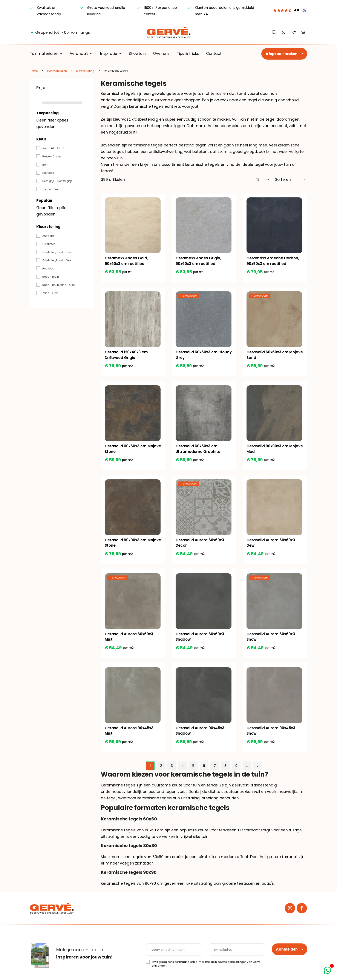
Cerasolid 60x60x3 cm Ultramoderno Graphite (198, 451)
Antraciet (48, 236)
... (247, 771)
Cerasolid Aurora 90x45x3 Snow (271, 735)
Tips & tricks (188, 54)
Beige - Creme (52, 156)
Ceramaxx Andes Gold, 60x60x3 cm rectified (127, 261)
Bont (45, 165)
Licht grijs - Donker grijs (57, 181)
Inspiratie (109, 54)
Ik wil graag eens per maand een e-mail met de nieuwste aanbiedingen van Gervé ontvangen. (206, 964)
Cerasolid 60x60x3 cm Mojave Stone (126, 451)
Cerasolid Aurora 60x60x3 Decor (200, 546)
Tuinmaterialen (44, 54)
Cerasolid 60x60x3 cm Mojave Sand (268, 356)
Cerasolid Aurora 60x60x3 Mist (129, 641)
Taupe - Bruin (51, 189)
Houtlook (48, 173)
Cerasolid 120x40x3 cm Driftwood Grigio (127, 356)
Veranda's (79, 54)
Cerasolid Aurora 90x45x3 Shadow (200, 735)
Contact (214, 54)
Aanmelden (287, 949)
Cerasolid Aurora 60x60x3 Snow (271, 641)
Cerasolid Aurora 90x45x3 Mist (129, 735)
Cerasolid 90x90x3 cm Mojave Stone (126, 546)
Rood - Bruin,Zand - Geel (59, 285)
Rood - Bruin (51, 277)
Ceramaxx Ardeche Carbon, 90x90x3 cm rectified (273, 261)
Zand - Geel (50, 293)
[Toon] (263, 180)
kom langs (80, 32)
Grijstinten (49, 244)
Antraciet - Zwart (53, 148)
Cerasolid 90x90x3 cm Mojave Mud (268, 451)
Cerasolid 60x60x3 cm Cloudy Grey (197, 356)
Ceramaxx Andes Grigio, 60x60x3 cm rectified (199, 261)
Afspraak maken (282, 54)
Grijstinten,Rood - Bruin (57, 252)
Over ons (161, 54)
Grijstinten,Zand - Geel (57, 260)
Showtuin (137, 54)
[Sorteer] (291, 180)
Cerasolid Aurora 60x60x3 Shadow (200, 641)
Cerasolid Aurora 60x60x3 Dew (271, 546)
